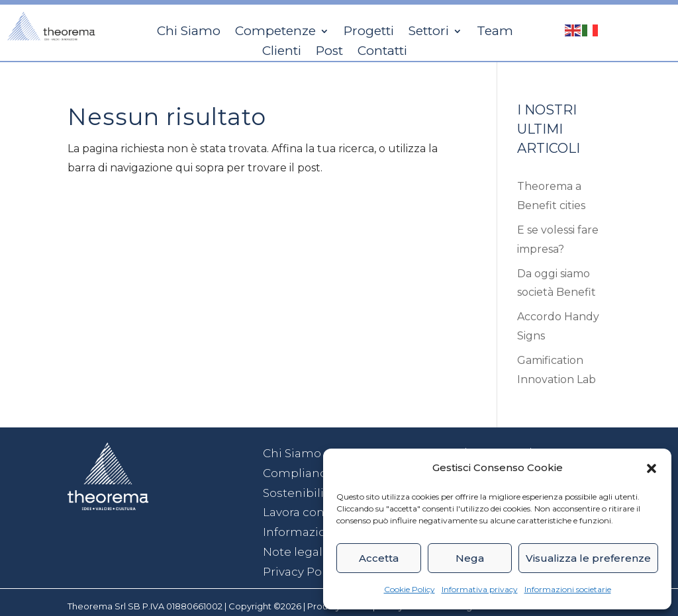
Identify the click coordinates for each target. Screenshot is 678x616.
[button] (652, 468)
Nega (470, 558)
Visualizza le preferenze (588, 558)
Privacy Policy (302, 572)
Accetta (379, 558)
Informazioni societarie (568, 589)
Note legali (294, 552)
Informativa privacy (480, 589)
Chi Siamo (292, 453)
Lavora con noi (304, 512)
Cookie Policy (410, 589)
